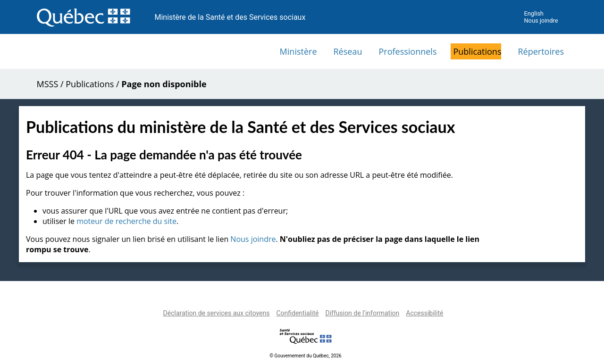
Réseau (348, 51)
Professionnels (407, 51)
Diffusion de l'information (362, 313)
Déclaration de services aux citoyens (217, 313)
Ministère (298, 51)
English (533, 13)
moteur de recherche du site (126, 221)
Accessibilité (424, 313)
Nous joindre (541, 21)
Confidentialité (297, 313)
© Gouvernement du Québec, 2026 (305, 356)
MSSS (48, 84)
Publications (477, 51)
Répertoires (541, 51)
